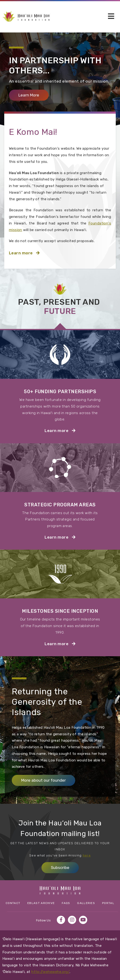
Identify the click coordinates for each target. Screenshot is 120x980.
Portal (108, 903)
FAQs (66, 903)
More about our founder (43, 780)
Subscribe (60, 868)
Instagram (72, 920)
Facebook (61, 920)
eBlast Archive (41, 903)
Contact (13, 903)
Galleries (86, 903)
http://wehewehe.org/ (50, 972)
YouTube (83, 920)
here (87, 855)
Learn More (33, 95)
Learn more (33, 252)
